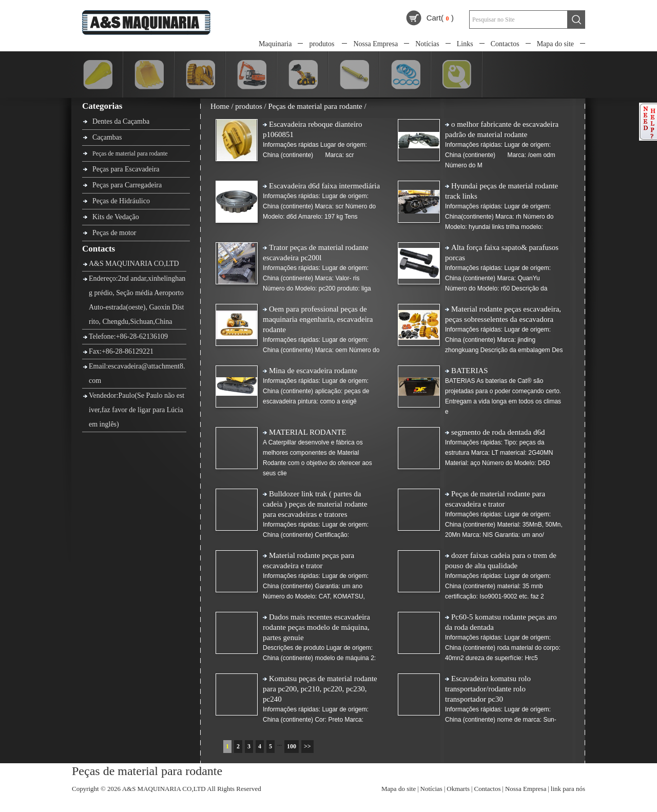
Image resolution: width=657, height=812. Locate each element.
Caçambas (107, 137)
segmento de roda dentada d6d (498, 432)
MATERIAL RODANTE (308, 432)
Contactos (505, 44)
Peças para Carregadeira (127, 185)
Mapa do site (555, 44)
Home (220, 106)
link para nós (568, 789)
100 (292, 746)
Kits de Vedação (116, 217)
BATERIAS (470, 371)
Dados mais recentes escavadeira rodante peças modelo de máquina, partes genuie (316, 627)
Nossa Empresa (375, 44)
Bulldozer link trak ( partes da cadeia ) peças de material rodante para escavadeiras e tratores (315, 504)
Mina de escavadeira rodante (313, 371)
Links (465, 44)
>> (307, 746)
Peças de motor (114, 233)
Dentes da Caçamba (121, 121)
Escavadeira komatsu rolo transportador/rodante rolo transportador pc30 (488, 689)
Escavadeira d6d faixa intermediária (324, 186)
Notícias (427, 44)
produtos (322, 44)
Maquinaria (275, 44)
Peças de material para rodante (130, 153)
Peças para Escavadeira (126, 169)
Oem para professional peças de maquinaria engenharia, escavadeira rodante (318, 319)
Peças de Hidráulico (121, 201)
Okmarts (458, 789)
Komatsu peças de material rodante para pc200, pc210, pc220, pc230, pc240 (320, 689)
